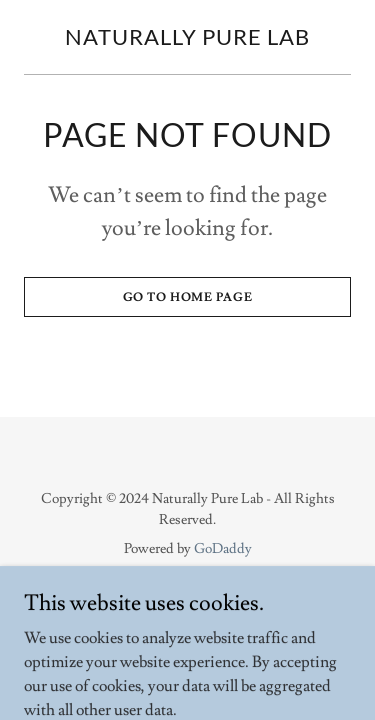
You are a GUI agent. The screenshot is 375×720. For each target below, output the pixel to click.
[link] (187, 40)
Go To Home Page (188, 297)
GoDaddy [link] (223, 549)
